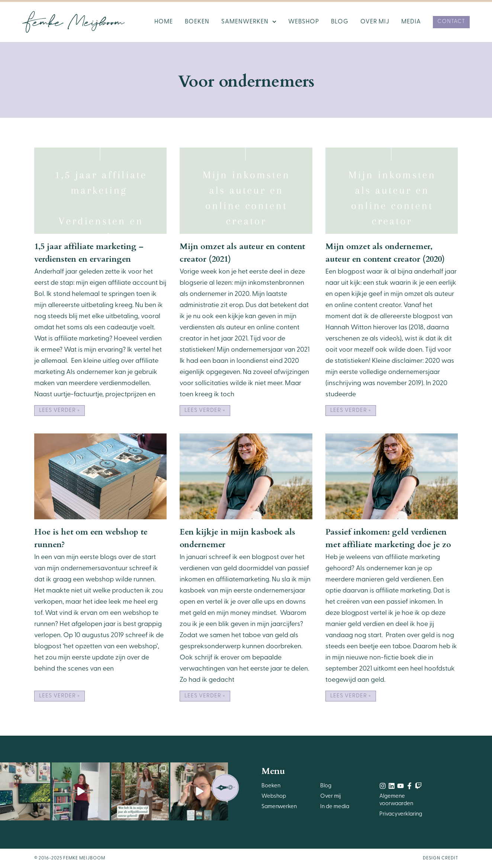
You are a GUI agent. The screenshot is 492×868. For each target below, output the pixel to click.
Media (411, 22)
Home (164, 22)
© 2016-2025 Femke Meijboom (70, 858)
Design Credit (440, 858)
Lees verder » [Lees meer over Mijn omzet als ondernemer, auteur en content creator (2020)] (351, 411)
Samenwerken (249, 22)
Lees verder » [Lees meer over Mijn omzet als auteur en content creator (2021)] (205, 411)
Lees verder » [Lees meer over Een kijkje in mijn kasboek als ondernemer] (205, 696)
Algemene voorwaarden (396, 800)
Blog (340, 22)
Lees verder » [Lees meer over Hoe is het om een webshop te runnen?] (60, 696)
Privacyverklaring (401, 814)
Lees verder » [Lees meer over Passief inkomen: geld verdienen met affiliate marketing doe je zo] (351, 696)
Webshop (304, 22)
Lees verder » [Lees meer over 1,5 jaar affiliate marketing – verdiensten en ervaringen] (60, 411)
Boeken (197, 22)
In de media (335, 807)
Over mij (375, 22)
